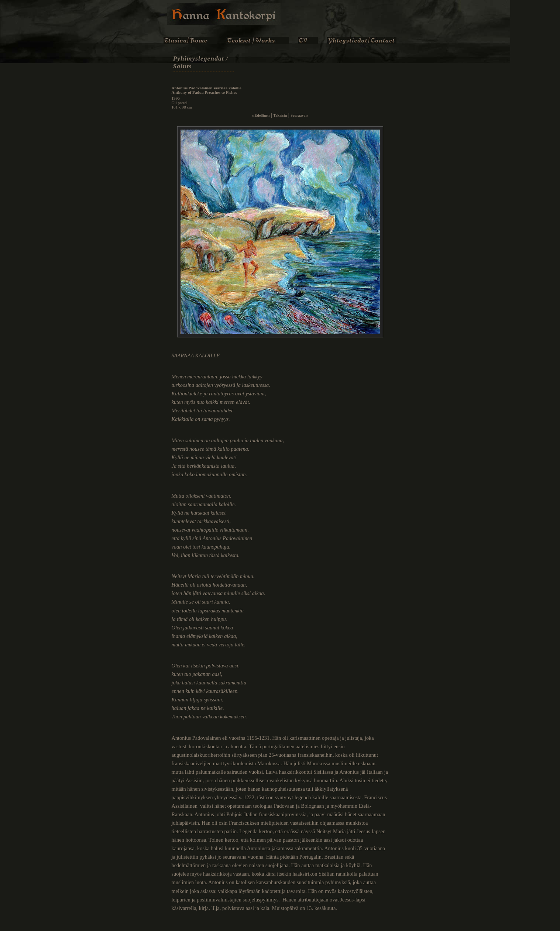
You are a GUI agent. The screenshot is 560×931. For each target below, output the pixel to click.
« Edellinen (261, 115)
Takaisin (280, 115)
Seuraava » (299, 115)
